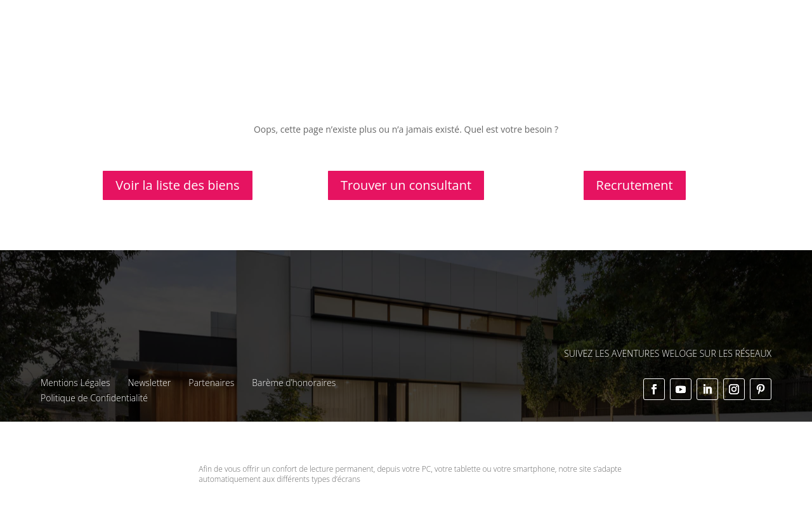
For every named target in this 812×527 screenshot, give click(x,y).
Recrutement (635, 185)
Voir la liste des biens (177, 185)
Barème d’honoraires (294, 383)
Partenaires (211, 383)
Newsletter (149, 383)
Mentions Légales (75, 383)
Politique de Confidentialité (94, 398)
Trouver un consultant (406, 185)
